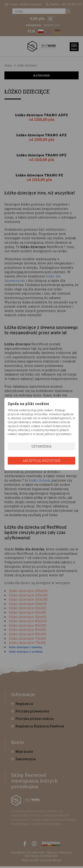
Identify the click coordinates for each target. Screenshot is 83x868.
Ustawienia (41, 446)
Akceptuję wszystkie (41, 461)
